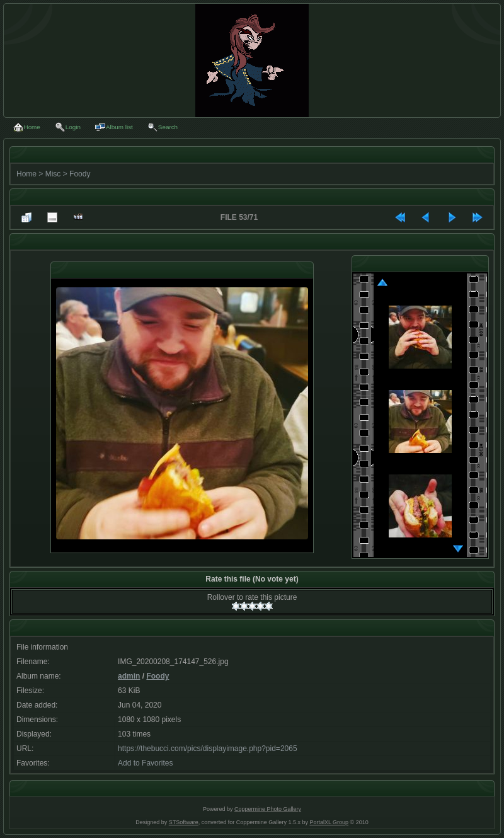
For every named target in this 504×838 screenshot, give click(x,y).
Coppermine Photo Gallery (268, 809)
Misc (53, 174)
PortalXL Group (329, 822)
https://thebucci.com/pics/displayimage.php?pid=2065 (208, 749)
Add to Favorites (145, 763)
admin (129, 676)
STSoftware (184, 822)
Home (26, 174)
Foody (80, 174)
